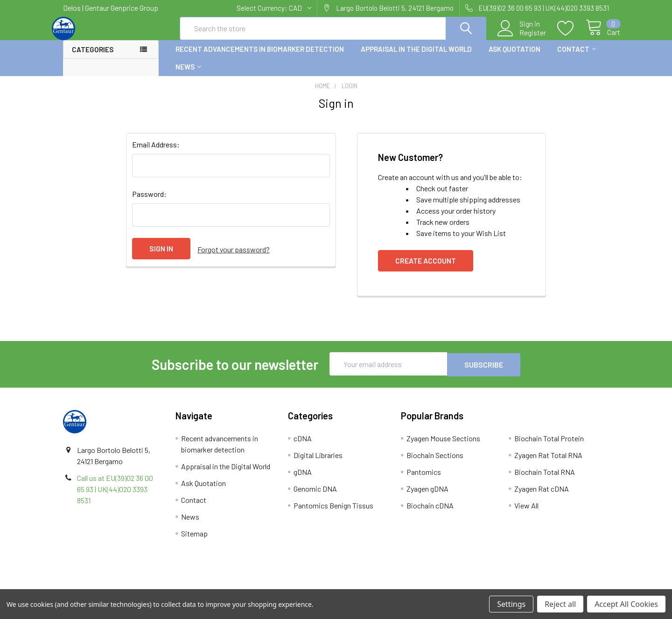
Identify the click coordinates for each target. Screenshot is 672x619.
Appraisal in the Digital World (416, 57)
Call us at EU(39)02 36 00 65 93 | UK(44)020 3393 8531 (115, 497)
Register (522, 38)
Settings (511, 604)
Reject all (560, 604)
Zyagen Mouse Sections (443, 446)
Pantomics (424, 479)
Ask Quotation (514, 57)
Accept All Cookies (626, 604)
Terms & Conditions (131, 586)
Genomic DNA (315, 496)
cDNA (303, 446)
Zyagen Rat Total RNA (548, 463)
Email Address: (156, 153)
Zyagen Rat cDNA (542, 496)
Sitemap (194, 541)
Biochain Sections (435, 463)
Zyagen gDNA (427, 496)
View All (526, 513)
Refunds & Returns (404, 586)
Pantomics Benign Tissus (333, 513)
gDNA (303, 479)
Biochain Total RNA (545, 479)
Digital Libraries (318, 463)
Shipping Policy (268, 586)
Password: (149, 202)
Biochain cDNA (430, 513)
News (188, 75)
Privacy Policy (541, 586)
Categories (93, 58)
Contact (577, 57)
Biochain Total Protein (549, 446)
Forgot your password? (234, 257)
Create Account (426, 269)
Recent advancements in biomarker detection (260, 57)
